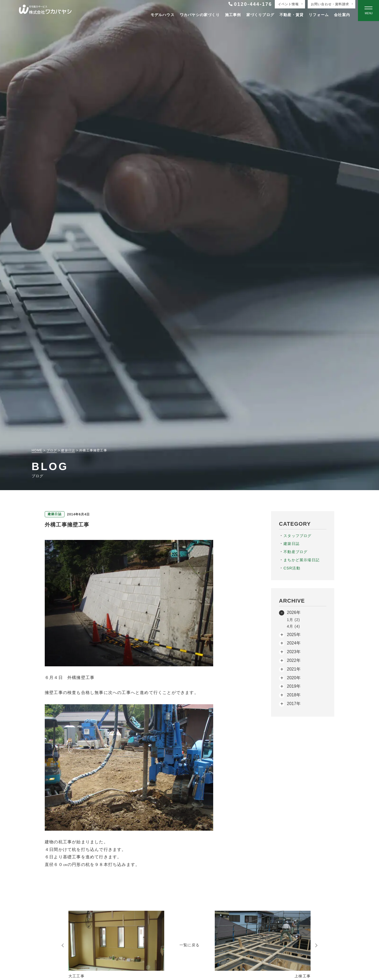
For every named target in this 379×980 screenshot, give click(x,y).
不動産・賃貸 (291, 15)
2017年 (294, 704)
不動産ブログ (295, 552)
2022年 (294, 660)
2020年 (294, 678)
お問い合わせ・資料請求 (330, 4)
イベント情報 (288, 4)
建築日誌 (291, 544)
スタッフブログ (297, 536)
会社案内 (342, 15)
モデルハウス (163, 15)
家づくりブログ (260, 15)
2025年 (294, 635)
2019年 (294, 686)
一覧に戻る (189, 945)
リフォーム (319, 15)
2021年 (294, 669)
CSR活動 (292, 568)
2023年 (294, 652)
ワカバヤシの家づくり (200, 15)
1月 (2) (293, 620)
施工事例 (233, 15)
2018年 (294, 695)
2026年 (294, 612)
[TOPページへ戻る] (45, 11)
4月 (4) (293, 626)
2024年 (294, 643)
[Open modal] (368, 11)
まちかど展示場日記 (301, 560)
